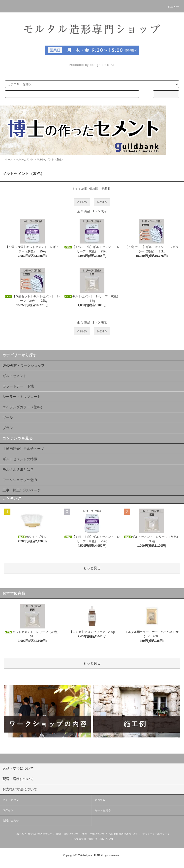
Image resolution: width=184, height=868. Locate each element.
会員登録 (100, 800)
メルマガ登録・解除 (82, 839)
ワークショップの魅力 (20, 480)
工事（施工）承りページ (22, 490)
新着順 (106, 189)
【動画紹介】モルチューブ (23, 449)
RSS (101, 839)
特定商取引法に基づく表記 (123, 834)
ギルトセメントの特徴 (20, 459)
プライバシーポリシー (155, 834)
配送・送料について (67, 834)
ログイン (8, 810)
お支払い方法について (40, 834)
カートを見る (103, 810)
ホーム (9, 159)
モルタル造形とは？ (18, 469)
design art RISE (91, 855)
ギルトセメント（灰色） (50, 159)
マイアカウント (12, 800)
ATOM (109, 839)
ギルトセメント (25, 159)
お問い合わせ (11, 820)
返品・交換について (93, 834)
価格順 (94, 189)
